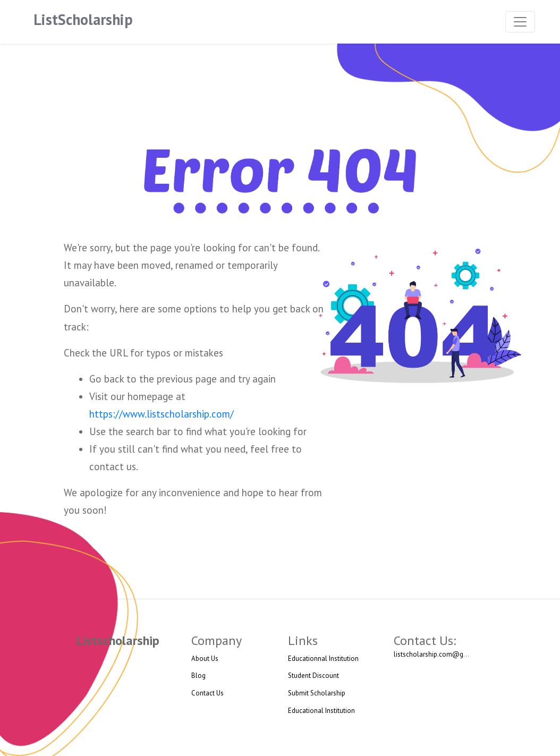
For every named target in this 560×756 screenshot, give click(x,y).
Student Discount (313, 676)
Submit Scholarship (317, 693)
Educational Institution (321, 711)
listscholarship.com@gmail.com (443, 654)
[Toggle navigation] (520, 22)
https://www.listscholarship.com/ (162, 414)
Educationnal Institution (323, 659)
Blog (198, 676)
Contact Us (207, 693)
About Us (205, 659)
